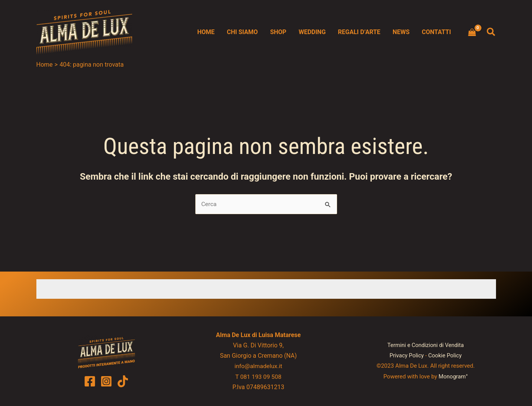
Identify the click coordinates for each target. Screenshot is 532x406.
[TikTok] (123, 381)
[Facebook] (90, 381)
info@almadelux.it (258, 366)
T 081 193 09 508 (258, 377)
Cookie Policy (445, 356)
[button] (491, 32)
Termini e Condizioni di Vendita (426, 345)
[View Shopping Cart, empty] (472, 32)
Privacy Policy (406, 356)
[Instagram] (106, 381)
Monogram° (453, 377)
